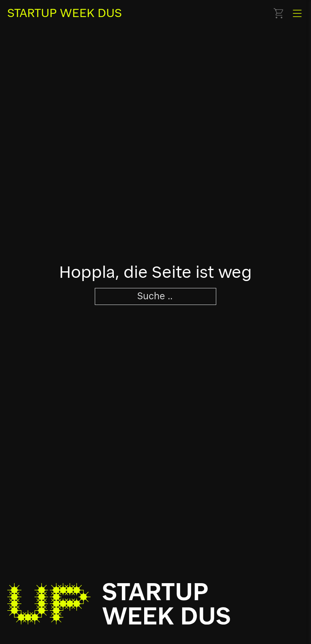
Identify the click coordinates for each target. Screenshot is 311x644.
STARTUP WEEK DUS (65, 13)
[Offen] (297, 13)
